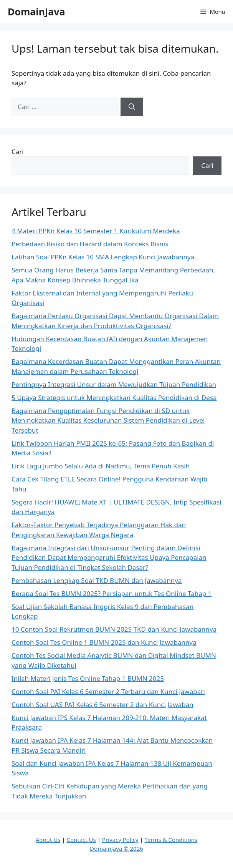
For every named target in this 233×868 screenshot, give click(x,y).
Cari (18, 152)
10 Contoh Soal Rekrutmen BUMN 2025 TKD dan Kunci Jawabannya (114, 629)
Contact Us (81, 840)
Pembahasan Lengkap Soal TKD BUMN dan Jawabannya (97, 580)
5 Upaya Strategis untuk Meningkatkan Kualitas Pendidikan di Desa (114, 397)
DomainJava (36, 12)
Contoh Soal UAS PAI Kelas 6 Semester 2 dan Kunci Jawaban (102, 705)
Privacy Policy (120, 840)
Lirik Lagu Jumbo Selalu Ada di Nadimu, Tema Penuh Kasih (101, 466)
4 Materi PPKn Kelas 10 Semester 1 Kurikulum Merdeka (96, 231)
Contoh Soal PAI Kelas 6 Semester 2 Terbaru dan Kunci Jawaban (108, 691)
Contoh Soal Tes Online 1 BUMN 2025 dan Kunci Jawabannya (104, 642)
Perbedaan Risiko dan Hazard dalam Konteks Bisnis (90, 244)
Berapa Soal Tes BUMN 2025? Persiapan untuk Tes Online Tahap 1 (112, 593)
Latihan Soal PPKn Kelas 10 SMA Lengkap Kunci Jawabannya (103, 257)
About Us (48, 840)
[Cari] (132, 107)
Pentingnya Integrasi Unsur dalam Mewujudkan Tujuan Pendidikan (114, 384)
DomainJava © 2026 (116, 848)
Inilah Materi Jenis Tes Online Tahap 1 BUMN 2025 (88, 678)
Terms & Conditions (171, 840)
